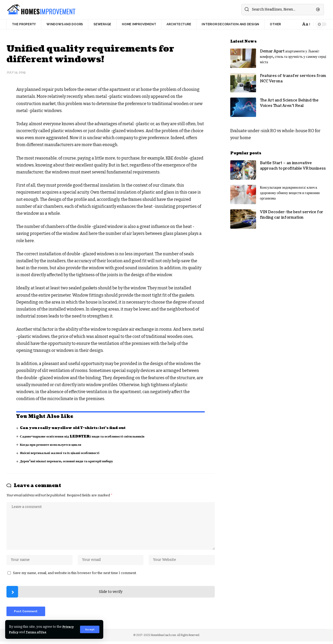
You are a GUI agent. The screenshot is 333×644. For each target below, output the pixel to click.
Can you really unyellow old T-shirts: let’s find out (75, 428)
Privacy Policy (21, 632)
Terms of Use (52, 632)
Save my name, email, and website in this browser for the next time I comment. (75, 574)
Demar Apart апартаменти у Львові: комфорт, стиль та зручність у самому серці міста (293, 57)
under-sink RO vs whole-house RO (281, 131)
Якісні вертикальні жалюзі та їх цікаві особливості (61, 453)
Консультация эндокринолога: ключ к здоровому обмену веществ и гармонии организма (290, 193)
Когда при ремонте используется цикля (52, 445)
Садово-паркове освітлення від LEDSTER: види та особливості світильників (84, 436)
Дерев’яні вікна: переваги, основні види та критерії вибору (68, 461)
